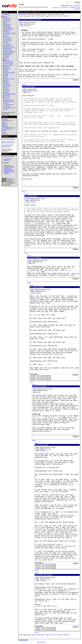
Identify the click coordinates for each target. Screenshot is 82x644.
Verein (4, 132)
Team (78, 8)
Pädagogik (7, 26)
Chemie (7, 71)
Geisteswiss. (7, 18)
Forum (60, 8)
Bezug (24, 85)
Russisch (7, 89)
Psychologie (8, 30)
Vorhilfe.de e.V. (5, 151)
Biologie (7, 70)
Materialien (66, 16)
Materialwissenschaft (10, 51)
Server (3, 139)
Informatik (7, 35)
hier (58, 411)
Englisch (7, 83)
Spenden (10, 140)
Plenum (7, 103)
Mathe (6, 59)
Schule (7, 36)
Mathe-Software (9, 65)
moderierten (4, 147)
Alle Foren (51, 16)
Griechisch (7, 86)
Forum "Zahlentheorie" (39, 16)
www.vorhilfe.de (41, 642)
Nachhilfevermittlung (7, 128)
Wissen (64, 8)
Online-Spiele (6, 129)
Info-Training (8, 39)
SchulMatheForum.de (9, 171)
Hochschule (8, 38)
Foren (8, 147)
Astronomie (8, 68)
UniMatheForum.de (9, 172)
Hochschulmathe (9, 62)
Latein (6, 88)
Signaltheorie (8, 55)
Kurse (69, 8)
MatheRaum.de (8, 165)
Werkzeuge (5, 126)
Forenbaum (7, 15)
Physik (6, 76)
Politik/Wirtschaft (9, 29)
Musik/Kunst (8, 24)
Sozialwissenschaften (10, 33)
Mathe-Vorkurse (9, 64)
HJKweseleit (27, 26)
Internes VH (7, 97)
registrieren (77, 6)
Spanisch (7, 91)
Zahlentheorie (31, 14)
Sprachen (7, 80)
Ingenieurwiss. (8, 45)
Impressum (78, 9)
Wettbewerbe (8, 41)
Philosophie (8, 27)
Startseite (55, 8)
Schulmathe (8, 61)
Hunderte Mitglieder (6, 145)
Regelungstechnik (9, 53)
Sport (6, 77)
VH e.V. (7, 109)
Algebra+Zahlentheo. (41, 14)
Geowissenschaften (10, 73)
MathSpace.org (8, 168)
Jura (6, 23)
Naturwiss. (7, 67)
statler (29, 93)
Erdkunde (7, 20)
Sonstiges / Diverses (9, 79)
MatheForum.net (8, 169)
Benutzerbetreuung (10, 102)
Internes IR (8, 44)
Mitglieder (74, 8)
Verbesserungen (9, 100)
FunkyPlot (9, 179)
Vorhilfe (5, 17)
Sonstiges (7, 56)
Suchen (4, 131)
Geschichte (8, 21)
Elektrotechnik (8, 48)
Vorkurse (7, 93)
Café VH (7, 99)
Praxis (6, 42)
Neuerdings (7, 96)
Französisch (8, 85)
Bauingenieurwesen (10, 47)
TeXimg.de (7, 173)
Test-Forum (8, 106)
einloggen (71, 6)
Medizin (7, 74)
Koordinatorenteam (10, 143)
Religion (7, 32)
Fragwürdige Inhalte (10, 108)
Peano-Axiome (23, 14)
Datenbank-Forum (9, 105)
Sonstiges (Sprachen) (10, 94)
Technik (7, 58)
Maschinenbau (8, 50)
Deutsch (7, 82)
